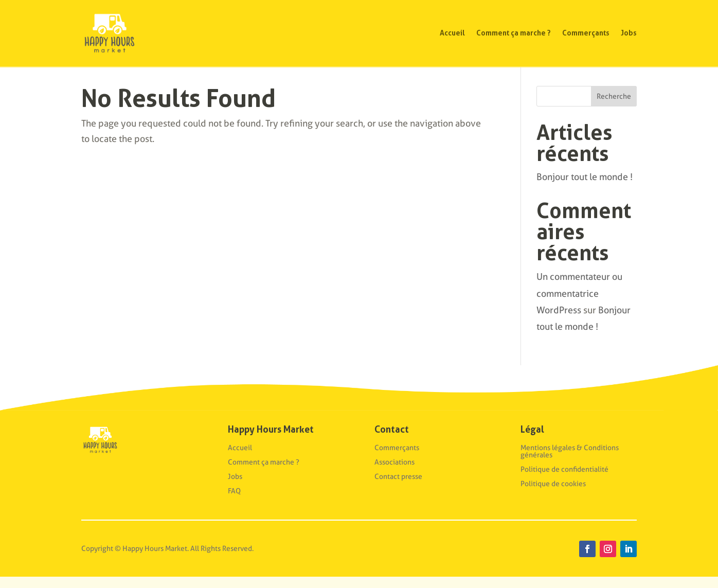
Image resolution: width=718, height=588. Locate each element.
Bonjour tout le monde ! (585, 188)
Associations (394, 473)
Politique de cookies (553, 495)
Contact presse (398, 488)
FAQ (234, 502)
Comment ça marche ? (514, 33)
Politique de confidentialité (564, 480)
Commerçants (586, 33)
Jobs (629, 33)
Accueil (452, 33)
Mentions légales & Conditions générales (570, 462)
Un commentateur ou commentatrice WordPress (579, 305)
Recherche (614, 108)
